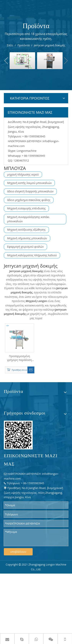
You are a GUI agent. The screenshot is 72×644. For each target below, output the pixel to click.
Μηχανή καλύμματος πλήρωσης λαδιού (32, 255)
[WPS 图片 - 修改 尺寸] (18, 435)
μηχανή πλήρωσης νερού (23, 174)
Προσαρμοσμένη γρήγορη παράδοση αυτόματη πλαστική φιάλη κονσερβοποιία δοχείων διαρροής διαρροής (19, 358)
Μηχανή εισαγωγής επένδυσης (26, 208)
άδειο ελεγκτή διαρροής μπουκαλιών (30, 191)
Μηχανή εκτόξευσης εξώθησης (26, 230)
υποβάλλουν (18, 552)
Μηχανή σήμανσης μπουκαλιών (27, 238)
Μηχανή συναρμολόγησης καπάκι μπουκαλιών (28, 219)
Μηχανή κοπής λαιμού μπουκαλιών (29, 183)
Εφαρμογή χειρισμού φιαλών (25, 247)
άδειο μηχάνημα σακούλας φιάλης (29, 200)
